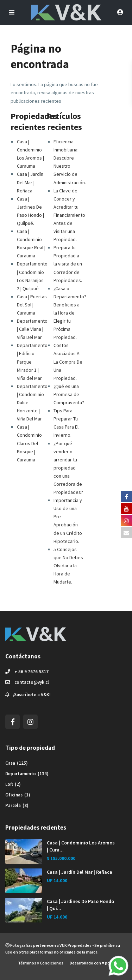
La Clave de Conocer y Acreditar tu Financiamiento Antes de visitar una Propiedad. (69, 215)
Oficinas (14, 795)
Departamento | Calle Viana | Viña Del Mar (32, 329)
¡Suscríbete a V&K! (32, 695)
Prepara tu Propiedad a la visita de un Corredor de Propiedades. (68, 264)
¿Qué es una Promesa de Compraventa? (69, 394)
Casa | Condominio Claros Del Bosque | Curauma (29, 443)
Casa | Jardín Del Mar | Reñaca (30, 182)
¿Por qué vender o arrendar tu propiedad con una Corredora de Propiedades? (68, 468)
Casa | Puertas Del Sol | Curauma (32, 305)
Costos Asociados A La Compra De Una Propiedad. (68, 361)
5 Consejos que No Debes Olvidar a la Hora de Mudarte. (68, 566)
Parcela (13, 805)
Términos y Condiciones (41, 963)
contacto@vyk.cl (32, 682)
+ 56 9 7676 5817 (32, 672)
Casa (10, 763)
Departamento (21, 774)
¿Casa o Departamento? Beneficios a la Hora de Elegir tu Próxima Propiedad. (70, 313)
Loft (9, 784)
